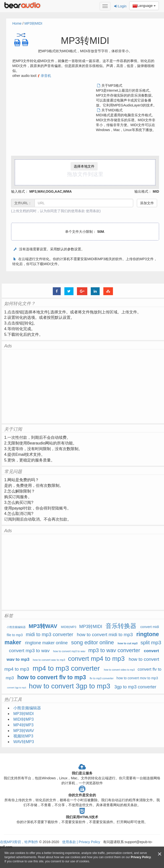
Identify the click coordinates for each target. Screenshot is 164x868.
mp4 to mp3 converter (66, 668)
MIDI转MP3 (69, 627)
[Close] (160, 854)
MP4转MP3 (23, 725)
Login (120, 6)
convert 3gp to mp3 (17, 688)
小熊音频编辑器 (17, 627)
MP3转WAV (43, 626)
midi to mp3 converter (50, 634)
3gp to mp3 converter (135, 687)
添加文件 (147, 203)
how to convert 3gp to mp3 (70, 686)
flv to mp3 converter (102, 678)
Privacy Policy (89, 842)
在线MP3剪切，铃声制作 (19, 842)
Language (144, 6)
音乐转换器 (121, 626)
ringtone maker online (46, 643)
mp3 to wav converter (114, 650)
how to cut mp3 (128, 643)
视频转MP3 (23, 736)
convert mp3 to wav (29, 651)
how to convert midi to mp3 (105, 635)
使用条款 (93, 211)
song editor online (92, 642)
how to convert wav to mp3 (49, 660)
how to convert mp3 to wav (69, 651)
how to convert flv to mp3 (52, 677)
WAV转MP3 (24, 742)
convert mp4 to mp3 (96, 659)
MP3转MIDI (33, 23)
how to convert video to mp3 (119, 670)
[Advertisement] (54, 118)
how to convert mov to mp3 (137, 678)
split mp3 (151, 642)
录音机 (44, 76)
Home (17, 23)
